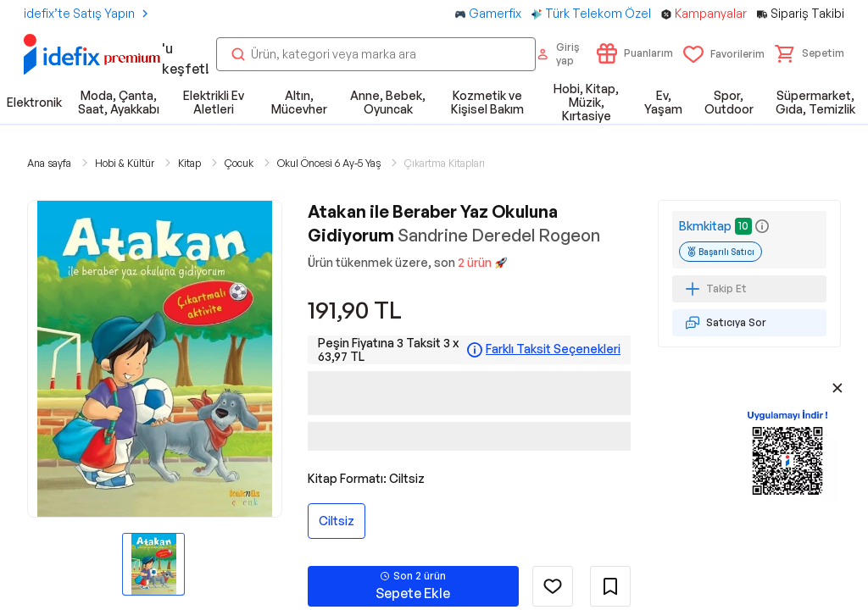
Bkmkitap (705, 226)
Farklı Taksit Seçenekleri (553, 349)
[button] (810, 53)
